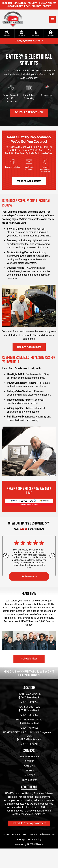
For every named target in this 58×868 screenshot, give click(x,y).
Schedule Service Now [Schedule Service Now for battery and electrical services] (29, 112)
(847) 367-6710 (29, 744)
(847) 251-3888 (29, 715)
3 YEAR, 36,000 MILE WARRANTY (29, 41)
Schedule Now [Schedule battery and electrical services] (29, 659)
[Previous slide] (6, 556)
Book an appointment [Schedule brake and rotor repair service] (29, 347)
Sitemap (21, 839)
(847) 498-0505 (29, 728)
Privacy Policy (34, 839)
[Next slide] (52, 556)
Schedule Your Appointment (29, 823)
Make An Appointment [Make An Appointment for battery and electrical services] (29, 181)
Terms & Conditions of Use (42, 834)
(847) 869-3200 (29, 702)
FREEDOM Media (35, 844)
